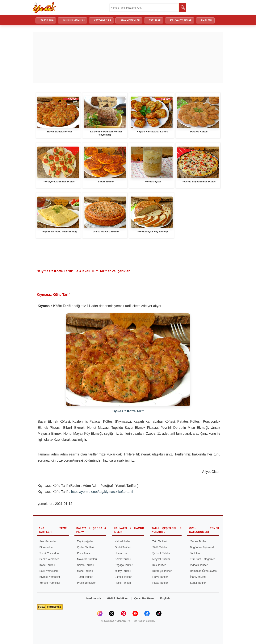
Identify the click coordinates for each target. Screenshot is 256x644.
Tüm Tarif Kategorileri (203, 559)
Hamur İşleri (122, 553)
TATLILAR (155, 20)
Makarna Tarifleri (87, 559)
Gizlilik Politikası (118, 598)
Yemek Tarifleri (199, 541)
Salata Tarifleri (86, 565)
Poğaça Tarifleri (124, 565)
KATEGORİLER (103, 20)
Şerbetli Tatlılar (161, 553)
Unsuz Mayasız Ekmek (106, 232)
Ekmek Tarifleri (124, 577)
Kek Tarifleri (159, 565)
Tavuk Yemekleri (49, 553)
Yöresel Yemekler (50, 583)
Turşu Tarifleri (85, 577)
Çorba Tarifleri (85, 547)
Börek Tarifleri (123, 559)
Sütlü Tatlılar (160, 547)
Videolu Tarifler (199, 565)
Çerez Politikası (144, 598)
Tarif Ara (195, 553)
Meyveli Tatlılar (161, 559)
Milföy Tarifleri (123, 571)
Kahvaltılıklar (122, 541)
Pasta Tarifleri (160, 583)
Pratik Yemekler (86, 583)
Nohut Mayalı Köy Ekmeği (153, 232)
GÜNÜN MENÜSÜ (74, 20)
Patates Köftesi (199, 132)
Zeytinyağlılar (85, 541)
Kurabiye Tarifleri (162, 571)
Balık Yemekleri (49, 571)
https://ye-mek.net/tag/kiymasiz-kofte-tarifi (102, 492)
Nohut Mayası (153, 182)
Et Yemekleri (47, 547)
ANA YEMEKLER (130, 20)
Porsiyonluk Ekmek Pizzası (59, 182)
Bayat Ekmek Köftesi (59, 132)
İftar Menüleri (198, 577)
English (165, 598)
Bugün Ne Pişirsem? (202, 547)
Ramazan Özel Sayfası (204, 571)
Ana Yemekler (48, 541)
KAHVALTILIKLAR (181, 20)
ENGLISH (207, 20)
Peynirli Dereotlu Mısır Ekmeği (59, 232)
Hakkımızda (94, 598)
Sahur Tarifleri (198, 583)
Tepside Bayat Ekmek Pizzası (199, 182)
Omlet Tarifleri (123, 547)
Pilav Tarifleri (85, 553)
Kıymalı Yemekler (50, 577)
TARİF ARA (47, 20)
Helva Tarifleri (160, 577)
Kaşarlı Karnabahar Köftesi (153, 132)
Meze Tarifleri (85, 571)
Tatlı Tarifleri (159, 541)
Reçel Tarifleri (123, 583)
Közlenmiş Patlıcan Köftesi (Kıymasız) (106, 133)
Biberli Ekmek (106, 182)
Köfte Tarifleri (47, 565)
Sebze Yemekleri (49, 559)
